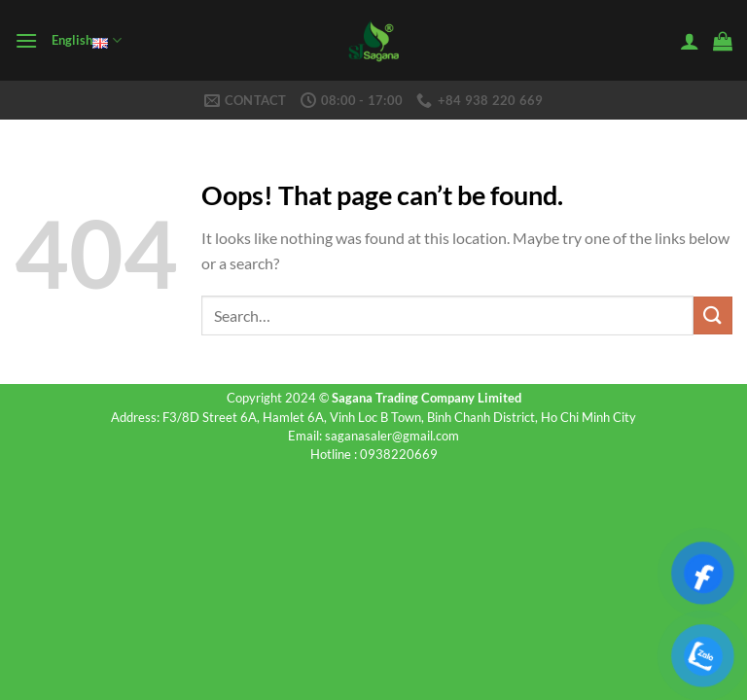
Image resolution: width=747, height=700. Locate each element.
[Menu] (26, 40)
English (86, 41)
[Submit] (713, 315)
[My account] (690, 41)
